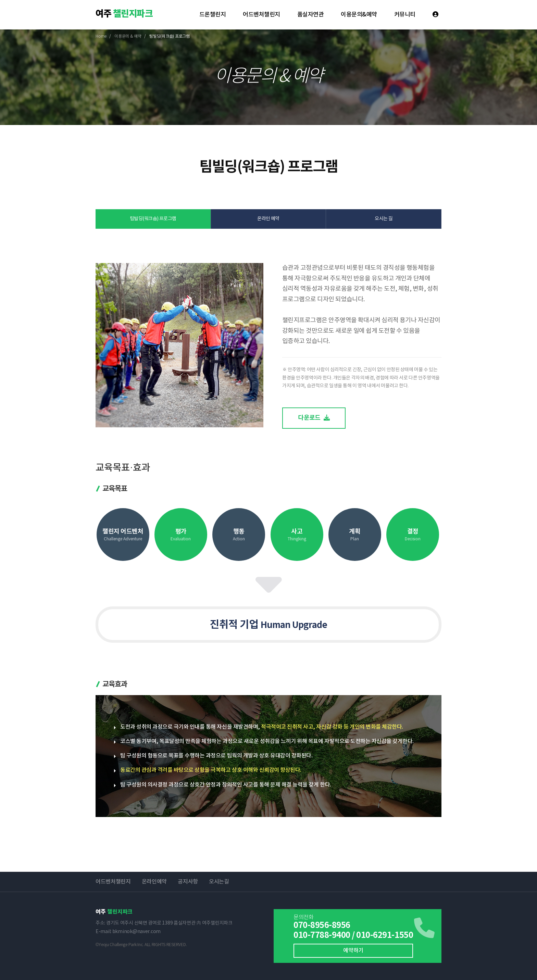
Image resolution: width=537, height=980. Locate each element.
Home (101, 36)
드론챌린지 (213, 15)
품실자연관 (310, 15)
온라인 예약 (268, 219)
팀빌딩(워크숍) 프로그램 (153, 219)
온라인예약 (154, 882)
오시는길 (219, 882)
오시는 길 (384, 219)
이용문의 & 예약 (128, 36)
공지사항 (188, 882)
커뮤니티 (405, 15)
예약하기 (353, 951)
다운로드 (314, 418)
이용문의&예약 (359, 15)
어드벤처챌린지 (261, 15)
